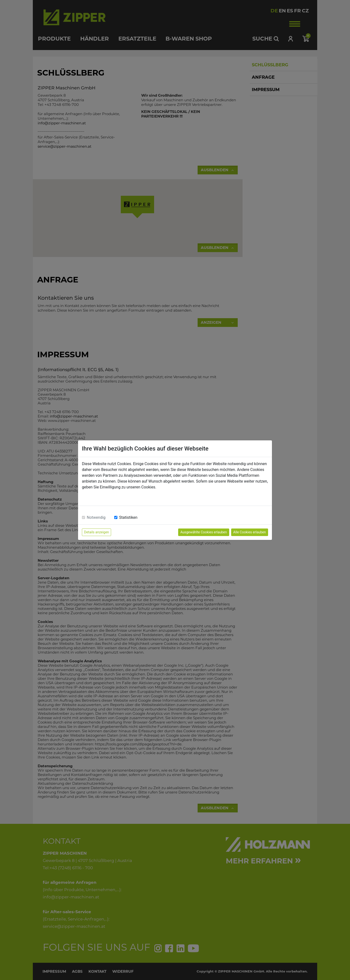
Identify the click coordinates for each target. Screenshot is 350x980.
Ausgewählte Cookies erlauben (204, 532)
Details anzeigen (96, 532)
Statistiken (128, 517)
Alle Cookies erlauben (250, 532)
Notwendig (96, 517)
